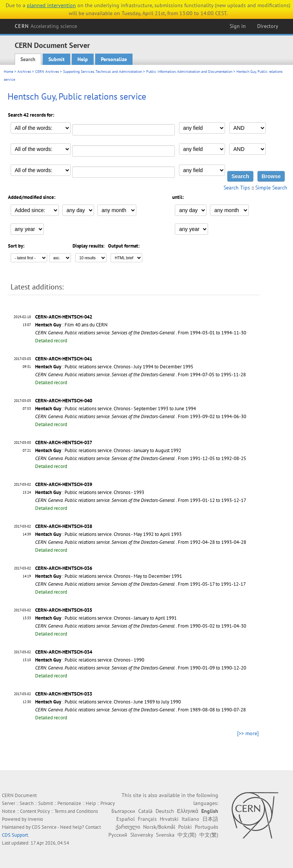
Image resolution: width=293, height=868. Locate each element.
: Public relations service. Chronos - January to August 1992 (108, 450)
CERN (46, 26)
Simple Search (271, 188)
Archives (24, 72)
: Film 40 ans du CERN (71, 325)
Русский (118, 835)
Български (123, 811)
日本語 (210, 819)
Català (145, 811)
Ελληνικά (188, 811)
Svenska (165, 835)
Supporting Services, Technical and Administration (103, 72)
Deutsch (165, 811)
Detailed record (51, 341)
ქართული (128, 827)
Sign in (238, 26)
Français (147, 819)
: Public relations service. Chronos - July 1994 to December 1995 (114, 367)
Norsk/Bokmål (159, 827)
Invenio (35, 819)
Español (126, 819)
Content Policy (35, 811)
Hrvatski (169, 819)
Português (207, 827)
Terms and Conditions (76, 811)
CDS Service (44, 827)
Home (8, 72)
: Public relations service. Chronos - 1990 (90, 660)
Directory (268, 26)
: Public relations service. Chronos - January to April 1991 (106, 618)
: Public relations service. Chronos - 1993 (90, 492)
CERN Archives (47, 72)
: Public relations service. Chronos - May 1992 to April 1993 (108, 534)
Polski (185, 827)
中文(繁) (209, 835)
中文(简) (187, 835)
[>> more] (248, 733)
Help (83, 59)
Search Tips (237, 188)
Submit (56, 59)
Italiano (190, 819)
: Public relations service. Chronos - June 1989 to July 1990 (108, 702)
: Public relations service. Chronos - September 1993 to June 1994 (116, 409)
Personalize (114, 59)
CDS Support (15, 835)
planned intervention (51, 5)
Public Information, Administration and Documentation (189, 72)
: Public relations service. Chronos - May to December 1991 (109, 576)
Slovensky (142, 835)
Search (28, 59)
